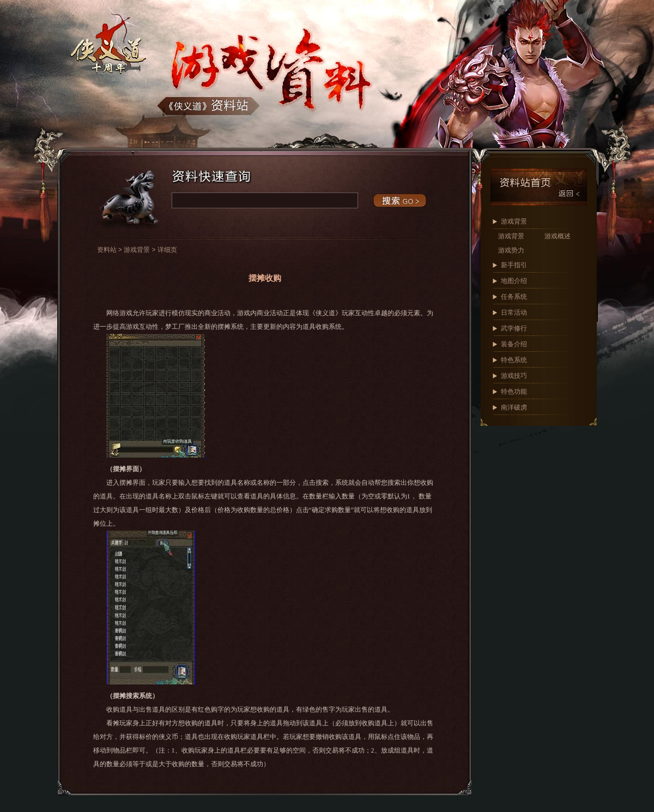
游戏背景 (514, 221)
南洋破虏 (514, 407)
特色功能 (514, 392)
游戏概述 (558, 236)
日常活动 (514, 312)
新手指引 (514, 265)
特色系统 (514, 360)
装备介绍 (514, 344)
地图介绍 (514, 281)
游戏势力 (511, 250)
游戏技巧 (514, 376)
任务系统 (514, 297)
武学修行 (514, 328)
